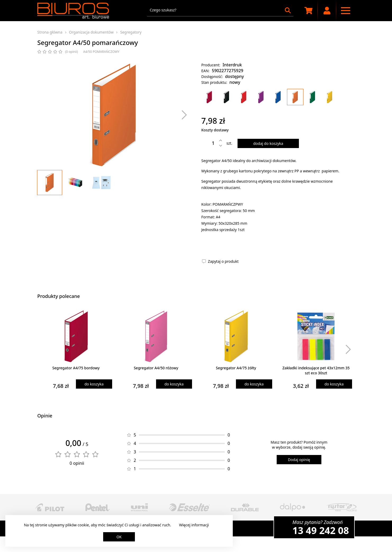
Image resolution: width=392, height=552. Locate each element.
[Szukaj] (288, 10)
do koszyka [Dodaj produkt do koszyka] (94, 384)
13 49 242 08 (321, 530)
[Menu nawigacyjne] (345, 11)
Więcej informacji (194, 525)
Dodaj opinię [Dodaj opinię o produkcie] (299, 460)
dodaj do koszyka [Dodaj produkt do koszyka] (268, 143)
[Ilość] (209, 143)
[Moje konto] (327, 11)
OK (119, 537)
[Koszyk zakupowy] (308, 11)
